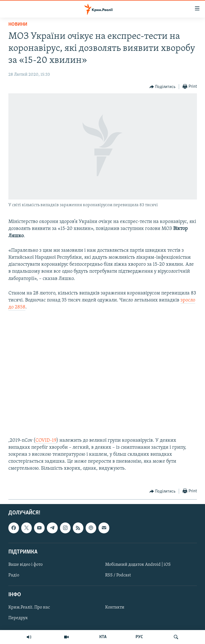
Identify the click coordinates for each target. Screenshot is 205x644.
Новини (18, 24)
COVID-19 (46, 440)
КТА (103, 637)
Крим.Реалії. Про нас (29, 607)
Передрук (18, 618)
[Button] (163, 87)
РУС (139, 637)
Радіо (14, 575)
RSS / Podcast (118, 575)
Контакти (115, 607)
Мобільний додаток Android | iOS (138, 564)
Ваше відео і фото (26, 564)
